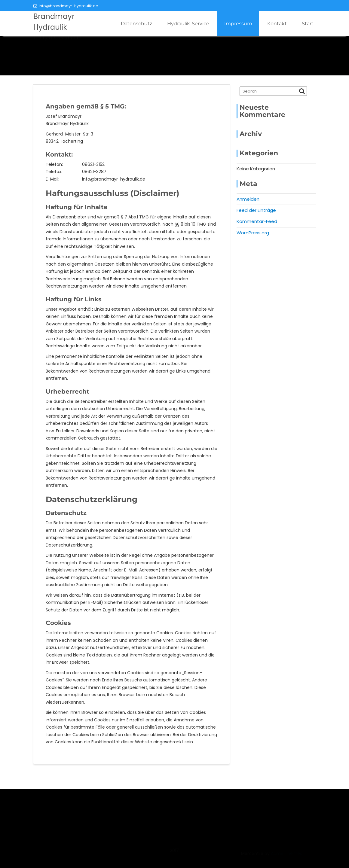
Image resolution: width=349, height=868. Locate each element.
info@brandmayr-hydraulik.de (66, 6)
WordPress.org (253, 233)
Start (308, 24)
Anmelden (248, 199)
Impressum (238, 24)
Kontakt (277, 24)
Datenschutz (136, 24)
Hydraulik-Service (188, 24)
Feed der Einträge (256, 210)
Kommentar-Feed (257, 221)
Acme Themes (286, 857)
